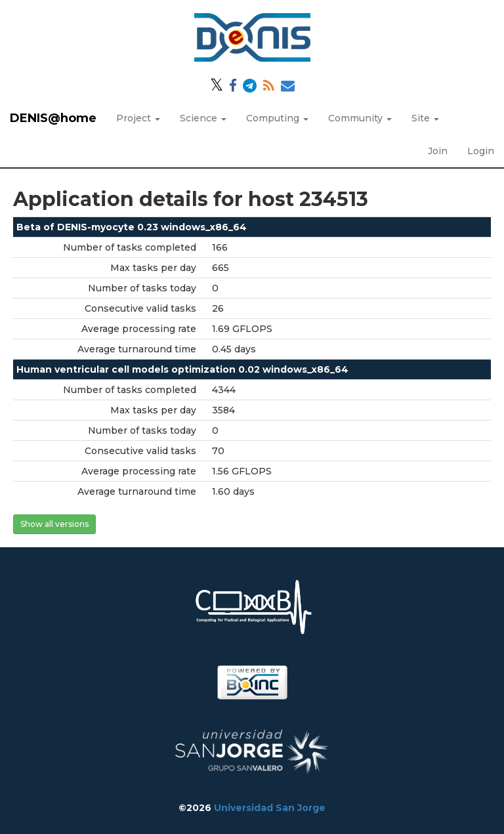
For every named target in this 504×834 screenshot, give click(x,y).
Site (425, 118)
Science (203, 118)
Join (438, 151)
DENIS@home (53, 118)
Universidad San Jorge (270, 808)
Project (138, 118)
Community (360, 118)
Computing (277, 118)
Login (481, 151)
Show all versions (54, 524)
